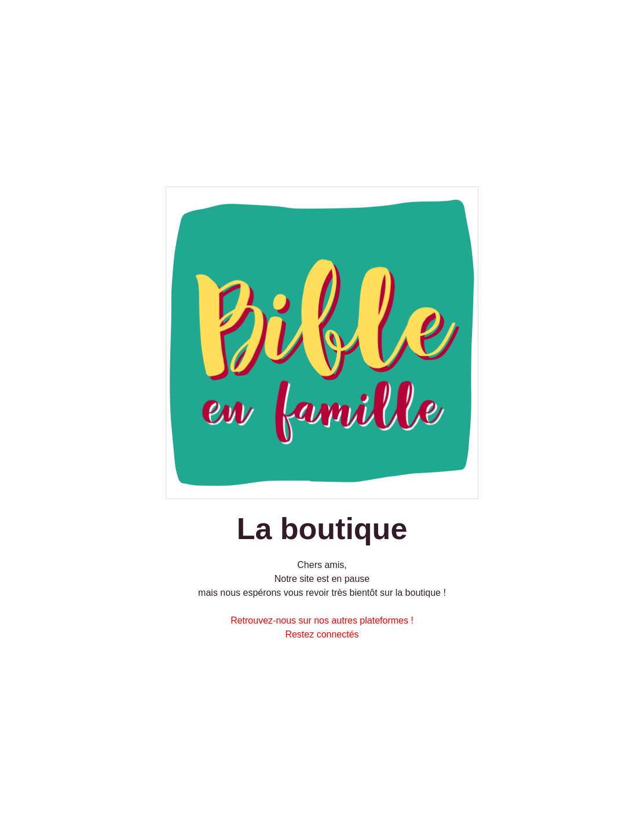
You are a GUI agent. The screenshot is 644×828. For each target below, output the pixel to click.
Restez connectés (322, 634)
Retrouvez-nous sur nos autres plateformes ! (322, 620)
